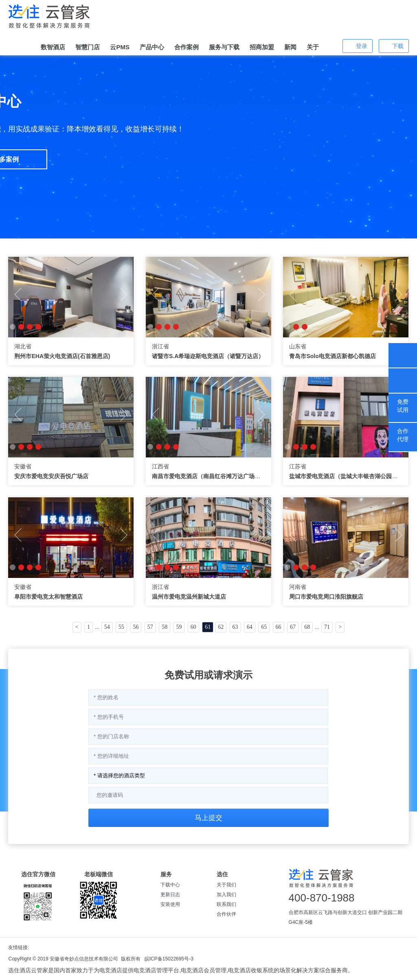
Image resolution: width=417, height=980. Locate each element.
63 (235, 627)
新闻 (290, 47)
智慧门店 (88, 47)
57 (150, 627)
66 (279, 627)
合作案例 (187, 47)
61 (208, 627)
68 (307, 627)
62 (221, 627)
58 (165, 627)
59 (179, 627)
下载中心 (170, 885)
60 (193, 627)
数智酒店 (53, 47)
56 (136, 627)
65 (264, 627)
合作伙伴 (226, 914)
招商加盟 (262, 47)
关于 (313, 47)
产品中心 (152, 47)
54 (107, 627)
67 (293, 627)
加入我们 (226, 895)
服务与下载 (224, 47)
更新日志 (170, 895)
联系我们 (226, 904)
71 (327, 627)
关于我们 (226, 885)
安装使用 (170, 904)
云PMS (120, 47)
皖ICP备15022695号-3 (169, 959)
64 (250, 627)
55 (121, 627)
